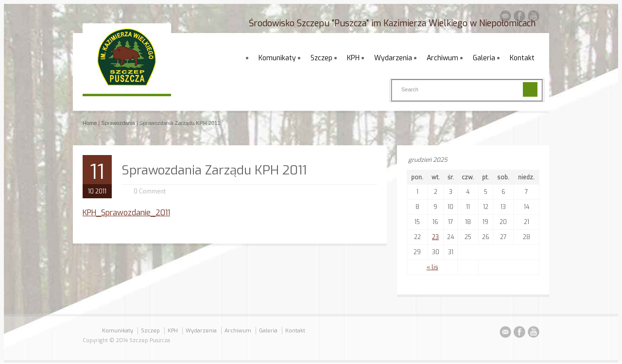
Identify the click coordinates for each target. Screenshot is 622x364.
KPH (353, 58)
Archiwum (442, 58)
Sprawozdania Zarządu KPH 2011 (214, 170)
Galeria (484, 58)
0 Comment (150, 191)
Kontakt (522, 58)
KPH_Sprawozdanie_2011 (126, 213)
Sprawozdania (118, 123)
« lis (432, 267)
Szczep (321, 58)
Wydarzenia (393, 58)
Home (90, 123)
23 (435, 237)
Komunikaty (277, 58)
